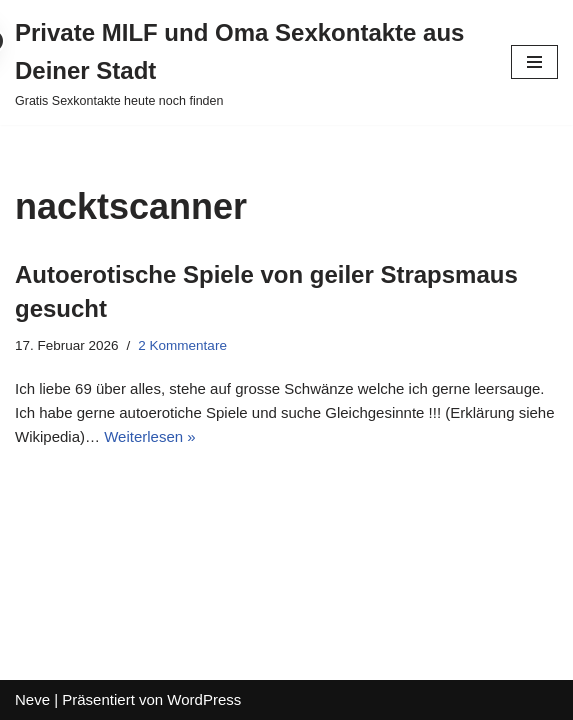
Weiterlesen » (149, 436)
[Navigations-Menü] (534, 62)
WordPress (204, 699)
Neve (32, 699)
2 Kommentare (182, 345)
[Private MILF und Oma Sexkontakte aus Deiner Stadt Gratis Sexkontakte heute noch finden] (248, 62)
